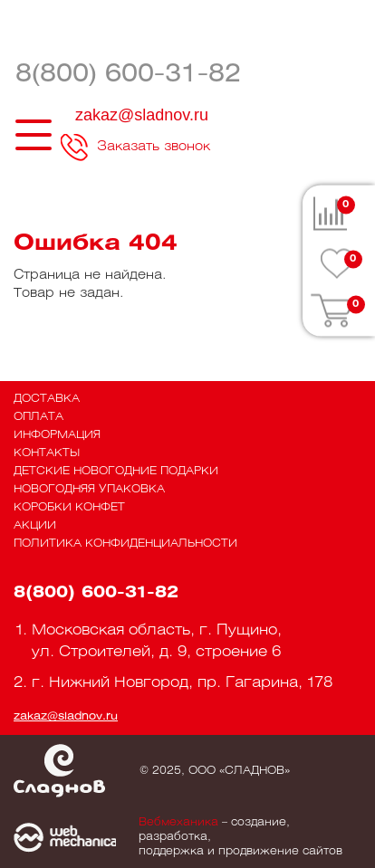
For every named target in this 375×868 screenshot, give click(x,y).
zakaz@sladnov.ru (142, 115)
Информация (57, 435)
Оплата (38, 417)
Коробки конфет (69, 507)
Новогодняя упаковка (89, 489)
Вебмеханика (178, 822)
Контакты (47, 453)
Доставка (47, 399)
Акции (35, 525)
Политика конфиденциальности (125, 544)
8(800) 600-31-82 (128, 75)
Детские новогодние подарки (116, 471)
